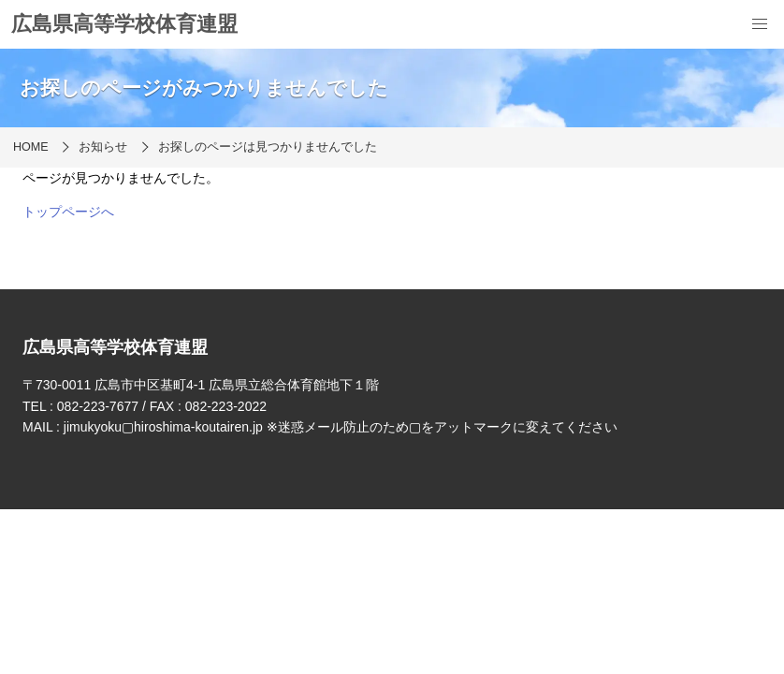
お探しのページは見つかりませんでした (268, 147)
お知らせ (103, 147)
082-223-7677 (98, 406)
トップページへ (68, 212)
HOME (31, 147)
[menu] (760, 24)
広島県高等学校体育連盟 (124, 24)
